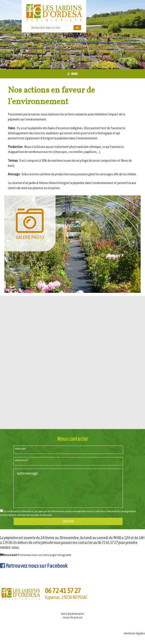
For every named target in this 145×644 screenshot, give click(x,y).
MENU (72, 74)
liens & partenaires (73, 614)
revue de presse (73, 617)
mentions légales (134, 633)
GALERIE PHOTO (30, 223)
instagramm (64, 555)
